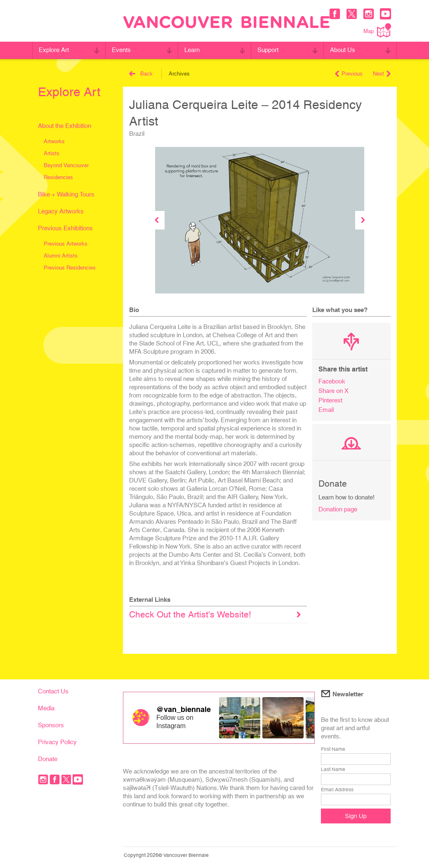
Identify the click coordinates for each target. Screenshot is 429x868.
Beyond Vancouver (66, 165)
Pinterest (330, 400)
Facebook (332, 381)
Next (382, 74)
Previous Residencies (70, 268)
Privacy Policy (57, 742)
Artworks (54, 141)
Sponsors (51, 725)
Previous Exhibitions (65, 228)
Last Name (333, 769)
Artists (52, 153)
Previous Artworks (66, 244)
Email (326, 410)
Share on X (334, 391)
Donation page (338, 509)
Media (46, 708)
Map (377, 30)
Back (141, 74)
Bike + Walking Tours (66, 194)
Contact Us (53, 691)
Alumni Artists (61, 256)
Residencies (58, 177)
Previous (349, 74)
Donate (48, 759)
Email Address (337, 790)
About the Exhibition (65, 126)
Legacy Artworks (61, 211)
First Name (333, 749)
